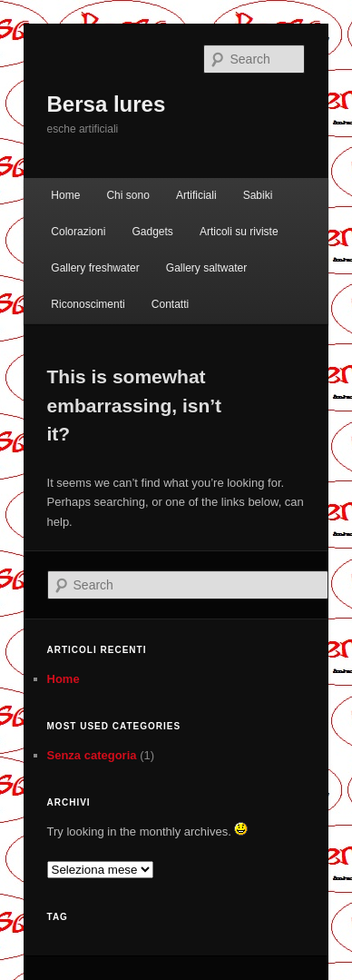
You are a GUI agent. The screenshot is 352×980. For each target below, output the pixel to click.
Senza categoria (92, 755)
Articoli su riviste (239, 232)
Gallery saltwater (206, 268)
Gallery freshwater (95, 268)
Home (65, 195)
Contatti (170, 304)
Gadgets (152, 232)
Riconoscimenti (88, 304)
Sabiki (258, 195)
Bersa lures (107, 104)
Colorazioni (78, 232)
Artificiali (196, 195)
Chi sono (127, 195)
